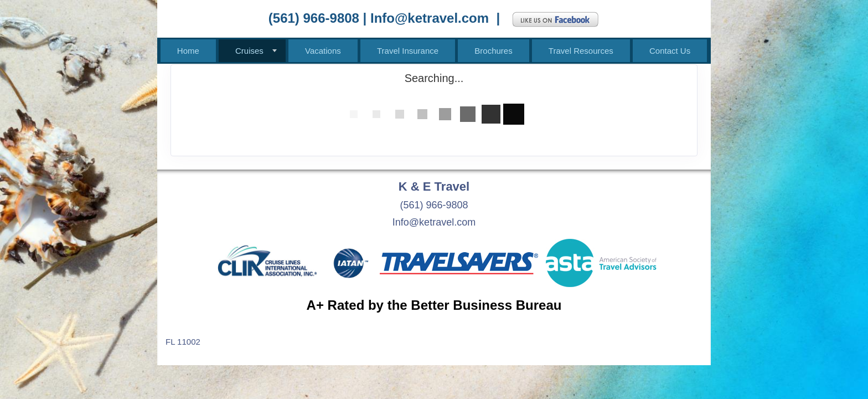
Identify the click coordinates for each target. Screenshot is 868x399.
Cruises (249, 51)
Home (188, 51)
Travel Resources (581, 51)
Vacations (323, 51)
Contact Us (670, 51)
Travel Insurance (408, 51)
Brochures (493, 51)
